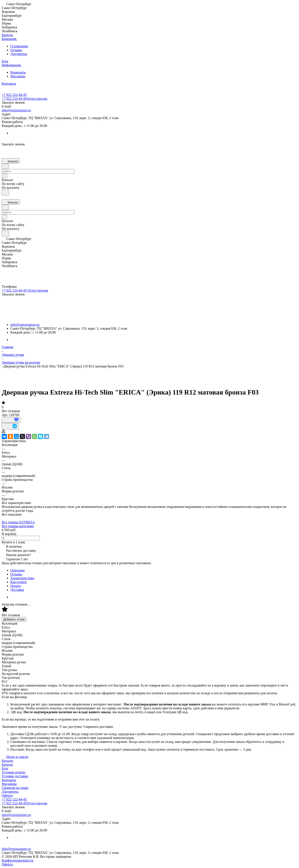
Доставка (17, 590)
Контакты (9, 780)
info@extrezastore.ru (16, 110)
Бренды (7, 764)
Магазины (18, 76)
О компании (19, 46)
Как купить (19, 582)
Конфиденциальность (18, 860)
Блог (5, 768)
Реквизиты (18, 72)
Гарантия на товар (15, 788)
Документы (19, 54)
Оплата (16, 586)
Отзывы (16, 50)
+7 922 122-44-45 (14, 95)
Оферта (7, 795)
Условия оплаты (13, 772)
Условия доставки (15, 776)
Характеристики (22, 578)
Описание (18, 570)
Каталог (8, 761)
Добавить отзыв (14, 619)
